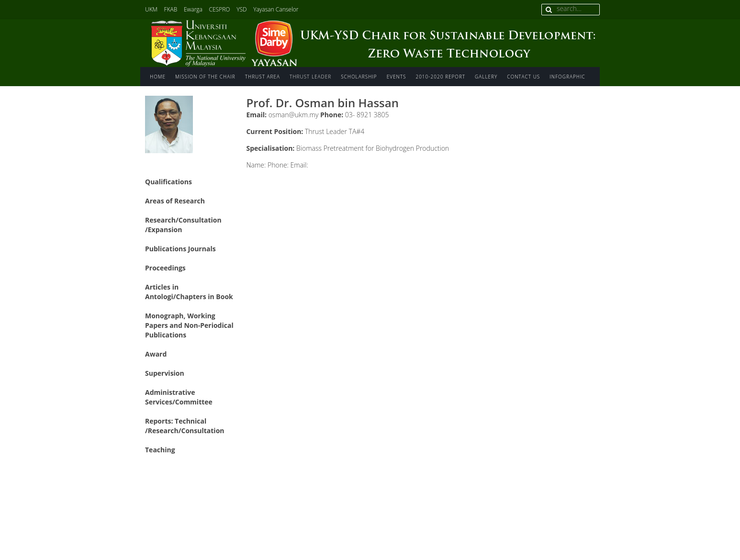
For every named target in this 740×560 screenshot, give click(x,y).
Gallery (486, 77)
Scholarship (359, 77)
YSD (241, 9)
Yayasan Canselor (276, 9)
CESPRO (220, 9)
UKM (151, 9)
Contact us (523, 77)
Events (397, 77)
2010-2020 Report (440, 77)
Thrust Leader (310, 77)
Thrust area (263, 77)
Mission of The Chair (205, 77)
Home (158, 77)
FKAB (171, 9)
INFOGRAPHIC (567, 77)
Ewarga (193, 9)
